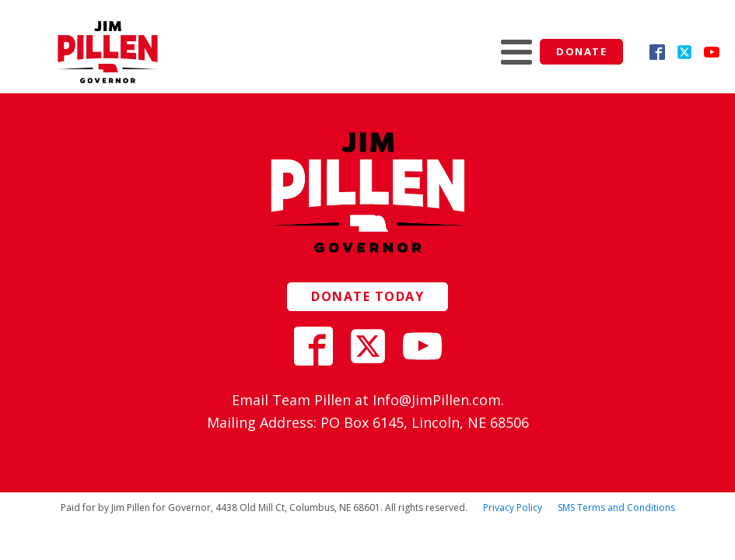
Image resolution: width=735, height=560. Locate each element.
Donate (581, 51)
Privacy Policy (513, 507)
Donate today (367, 296)
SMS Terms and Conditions (616, 507)
